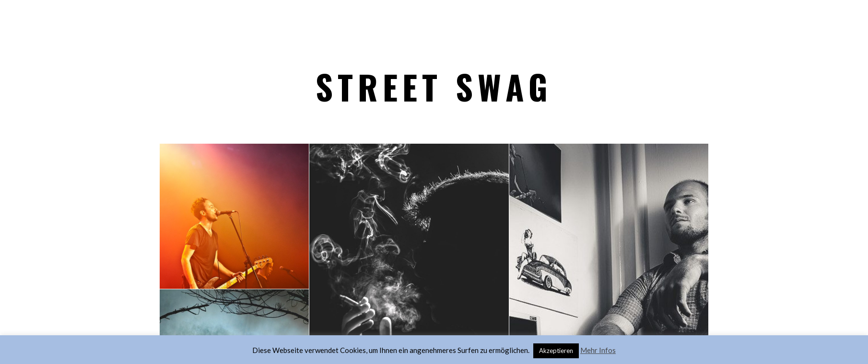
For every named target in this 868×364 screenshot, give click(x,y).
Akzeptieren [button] (556, 349)
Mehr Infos (598, 349)
